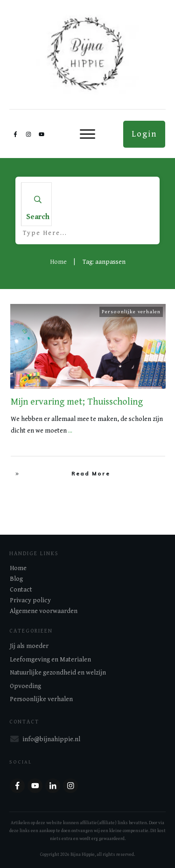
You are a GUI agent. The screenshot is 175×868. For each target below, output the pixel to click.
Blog (16, 579)
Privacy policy (30, 600)
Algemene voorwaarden (44, 611)
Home (18, 568)
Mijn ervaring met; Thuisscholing (77, 402)
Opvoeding (25, 686)
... (70, 431)
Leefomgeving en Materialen (50, 660)
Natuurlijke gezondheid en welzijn (58, 673)
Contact (21, 590)
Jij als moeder (29, 646)
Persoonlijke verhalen (131, 312)
